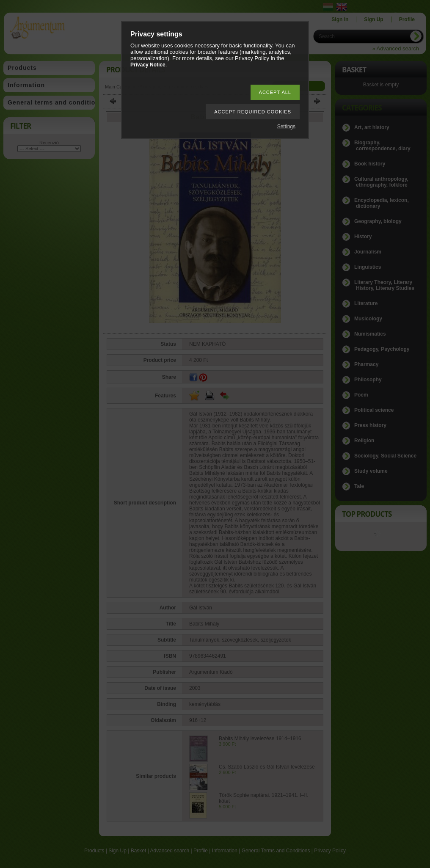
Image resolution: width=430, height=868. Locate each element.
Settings (286, 127)
